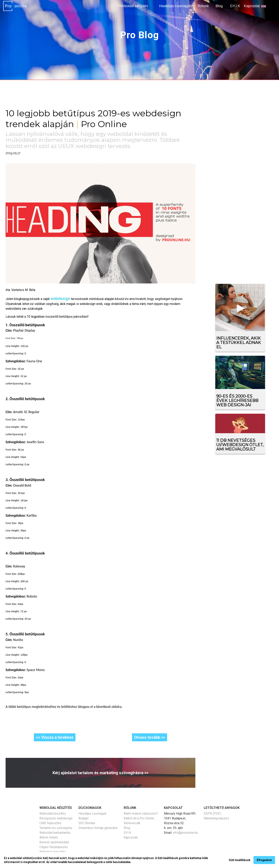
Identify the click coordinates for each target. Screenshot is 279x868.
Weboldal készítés (53, 814)
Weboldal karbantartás (55, 833)
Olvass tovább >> (150, 737)
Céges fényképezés (54, 847)
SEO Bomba (87, 823)
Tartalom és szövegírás (56, 828)
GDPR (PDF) (212, 814)
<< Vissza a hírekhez (55, 737)
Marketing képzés (216, 818)
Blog (219, 6)
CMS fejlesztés (50, 823)
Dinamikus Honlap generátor (98, 828)
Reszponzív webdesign (56, 818)
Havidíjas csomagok (175, 6)
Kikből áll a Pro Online (139, 818)
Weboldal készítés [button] (134, 6)
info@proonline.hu (185, 833)
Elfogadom (264, 860)
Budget (83, 818)
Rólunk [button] (203, 6)
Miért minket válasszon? (141, 814)
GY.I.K (235, 6)
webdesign (60, 299)
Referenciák (132, 823)
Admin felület (49, 837)
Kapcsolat (252, 6)
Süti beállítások (240, 860)
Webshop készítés (53, 852)
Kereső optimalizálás (54, 842)
